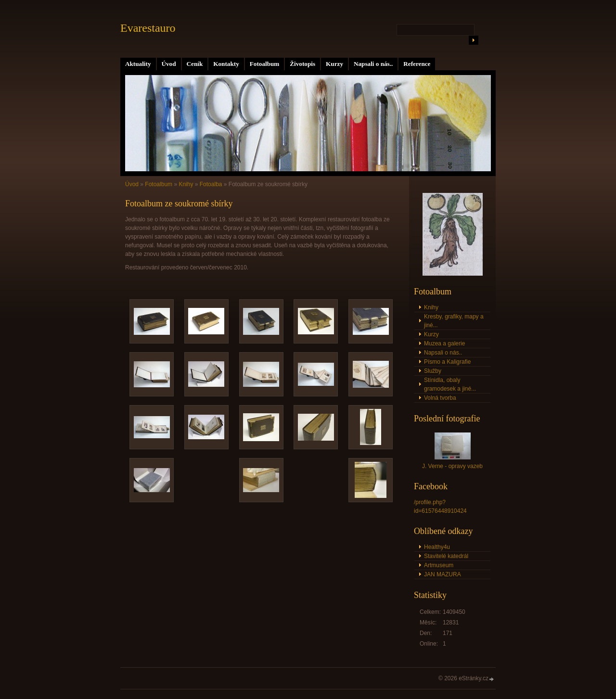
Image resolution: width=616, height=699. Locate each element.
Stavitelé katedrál (446, 556)
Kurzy (334, 64)
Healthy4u (437, 547)
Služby (433, 371)
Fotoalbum (265, 64)
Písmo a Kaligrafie (447, 362)
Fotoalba (211, 184)
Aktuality (138, 64)
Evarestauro (148, 28)
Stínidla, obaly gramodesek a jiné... (450, 384)
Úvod (169, 64)
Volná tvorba (440, 398)
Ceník (195, 64)
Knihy (186, 184)
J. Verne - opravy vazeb (452, 466)
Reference (417, 64)
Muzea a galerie (444, 343)
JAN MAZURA (443, 574)
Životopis (302, 64)
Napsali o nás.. (373, 64)
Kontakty (226, 64)
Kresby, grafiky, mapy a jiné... (454, 321)
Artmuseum (439, 565)
